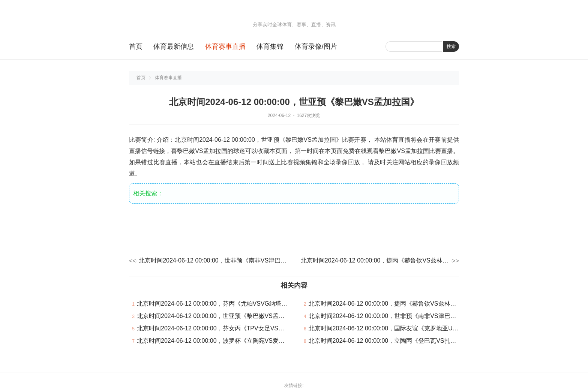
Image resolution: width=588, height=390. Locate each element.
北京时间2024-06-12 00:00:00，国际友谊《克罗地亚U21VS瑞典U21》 (403, 328)
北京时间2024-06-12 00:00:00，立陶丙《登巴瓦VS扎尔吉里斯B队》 (400, 341)
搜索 (451, 46)
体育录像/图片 (316, 46)
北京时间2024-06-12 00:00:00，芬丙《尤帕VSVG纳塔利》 (215, 304)
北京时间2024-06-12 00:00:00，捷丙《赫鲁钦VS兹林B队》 (375, 260)
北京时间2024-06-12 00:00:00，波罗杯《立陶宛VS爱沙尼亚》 (220, 341)
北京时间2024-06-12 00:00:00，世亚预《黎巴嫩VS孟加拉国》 (220, 316)
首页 (136, 46)
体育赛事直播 (225, 46)
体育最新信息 (174, 46)
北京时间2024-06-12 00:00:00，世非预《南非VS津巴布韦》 (213, 260)
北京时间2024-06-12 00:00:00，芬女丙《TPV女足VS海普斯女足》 (226, 328)
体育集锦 (270, 46)
